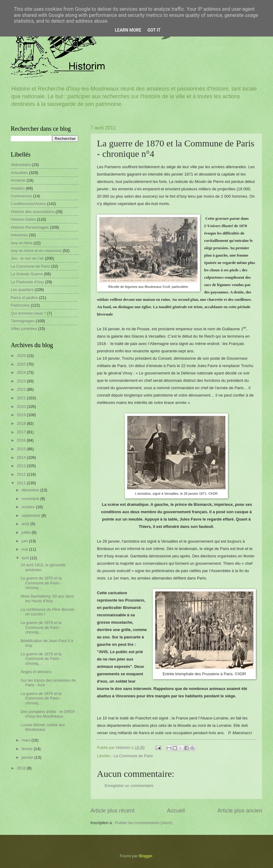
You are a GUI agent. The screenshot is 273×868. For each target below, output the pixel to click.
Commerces (21, 196)
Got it (154, 30)
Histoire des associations (33, 212)
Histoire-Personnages (30, 227)
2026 (22, 356)
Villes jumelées (24, 329)
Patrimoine (20, 305)
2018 (22, 423)
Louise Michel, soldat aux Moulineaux (43, 727)
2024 (22, 372)
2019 (22, 415)
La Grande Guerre (27, 274)
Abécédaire (21, 165)
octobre (29, 507)
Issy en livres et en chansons (36, 251)
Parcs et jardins (24, 298)
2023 (22, 381)
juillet (27, 532)
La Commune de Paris (133, 756)
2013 (22, 466)
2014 (22, 457)
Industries (19, 235)
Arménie (18, 180)
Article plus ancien (240, 811)
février (27, 749)
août (26, 524)
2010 (22, 768)
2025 (22, 364)
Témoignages (23, 321)
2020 (22, 407)
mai (25, 549)
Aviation (18, 188)
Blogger (146, 856)
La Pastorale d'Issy (27, 282)
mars (26, 740)
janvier (28, 757)
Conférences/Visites (28, 204)
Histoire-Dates (23, 219)
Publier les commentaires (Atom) (144, 823)
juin (25, 541)
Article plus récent (112, 811)
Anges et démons (36, 672)
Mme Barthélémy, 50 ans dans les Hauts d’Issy (47, 599)
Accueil (176, 811)
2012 (22, 474)
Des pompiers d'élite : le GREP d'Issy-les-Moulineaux (48, 714)
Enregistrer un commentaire (129, 786)
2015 (22, 449)
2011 (22, 483)
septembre (31, 515)
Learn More (128, 30)
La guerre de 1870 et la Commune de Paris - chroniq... (41, 583)
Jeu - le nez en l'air (27, 258)
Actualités (19, 173)
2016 (22, 440)
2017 (22, 432)
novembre (31, 499)
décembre (31, 490)
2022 (22, 389)
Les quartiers (22, 290)
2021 (22, 398)
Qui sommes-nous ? (28, 313)
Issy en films (22, 243)
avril (26, 558)
